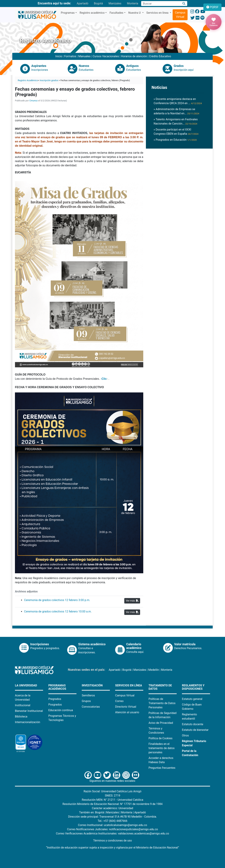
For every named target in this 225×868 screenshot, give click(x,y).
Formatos (70, 56)
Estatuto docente (193, 724)
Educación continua (61, 710)
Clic (104, 379)
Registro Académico (28, 80)
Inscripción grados (49, 80)
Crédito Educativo (160, 56)
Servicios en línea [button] (158, 13)
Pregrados (55, 699)
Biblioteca (21, 717)
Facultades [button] (116, 13)
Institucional (23, 705)
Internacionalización (28, 722)
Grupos (86, 701)
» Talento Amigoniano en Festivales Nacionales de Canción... (176, 121)
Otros (185, 735)
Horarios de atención (134, 56)
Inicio (59, 56)
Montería (133, 3)
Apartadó (82, 3)
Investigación (92, 685)
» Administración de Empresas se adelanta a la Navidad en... (176, 111)
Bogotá (98, 3)
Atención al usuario (127, 712)
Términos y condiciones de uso (112, 841)
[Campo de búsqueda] (161, 4)
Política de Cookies (160, 738)
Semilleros (88, 695)
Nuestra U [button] (135, 13)
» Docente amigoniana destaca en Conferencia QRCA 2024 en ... (178, 101)
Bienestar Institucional (29, 711)
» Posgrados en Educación (175, 140)
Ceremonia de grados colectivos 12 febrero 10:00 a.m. (58, 611)
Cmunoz (33, 101)
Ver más (132, 601)
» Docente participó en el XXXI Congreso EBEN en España (176, 132)
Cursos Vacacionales (106, 56)
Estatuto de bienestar (195, 730)
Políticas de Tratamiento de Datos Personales (162, 703)
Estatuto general (192, 699)
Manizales (115, 3)
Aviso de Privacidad (161, 723)
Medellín (154, 670)
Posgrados (55, 705)
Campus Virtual (180, 15)
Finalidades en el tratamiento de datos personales (162, 748)
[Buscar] (184, 4)
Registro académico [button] (92, 13)
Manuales (84, 56)
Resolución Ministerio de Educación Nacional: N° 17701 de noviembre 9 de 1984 (113, 804)
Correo (119, 701)
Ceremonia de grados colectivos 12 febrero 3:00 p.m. (57, 600)
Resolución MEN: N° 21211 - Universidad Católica (112, 800)
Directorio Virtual (126, 707)
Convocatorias (91, 707)
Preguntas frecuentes (162, 768)
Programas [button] (68, 13)
